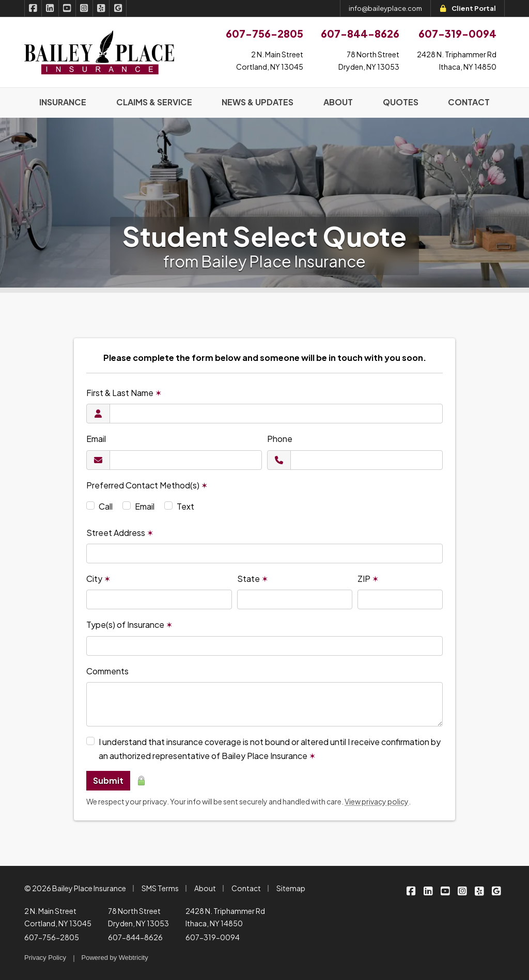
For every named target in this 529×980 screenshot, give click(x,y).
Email (96, 439)
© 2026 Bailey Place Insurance (75, 888)
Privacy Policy (45, 958)
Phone (280, 439)
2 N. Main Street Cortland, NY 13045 (58, 917)
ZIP (368, 579)
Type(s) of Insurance (129, 625)
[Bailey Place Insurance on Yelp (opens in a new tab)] (102, 8)
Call (106, 506)
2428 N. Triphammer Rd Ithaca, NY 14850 (225, 917)
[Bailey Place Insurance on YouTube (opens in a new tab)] (67, 8)
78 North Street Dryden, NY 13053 (138, 917)
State (253, 579)
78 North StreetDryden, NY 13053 (369, 60)
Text (185, 506)
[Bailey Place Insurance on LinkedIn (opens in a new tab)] (50, 8)
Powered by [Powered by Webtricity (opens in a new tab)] (115, 958)
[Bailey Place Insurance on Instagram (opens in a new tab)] (84, 8)
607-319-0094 (213, 937)
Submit (108, 780)
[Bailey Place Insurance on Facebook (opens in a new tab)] (33, 8)
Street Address (120, 533)
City (98, 579)
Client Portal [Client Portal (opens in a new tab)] (468, 8)
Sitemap (291, 888)
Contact (246, 888)
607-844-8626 (135, 937)
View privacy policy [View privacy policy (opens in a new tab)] (377, 801)
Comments (107, 671)
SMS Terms (160, 888)
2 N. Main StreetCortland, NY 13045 (270, 60)
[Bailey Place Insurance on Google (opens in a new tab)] (118, 8)
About (205, 888)
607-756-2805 (52, 937)
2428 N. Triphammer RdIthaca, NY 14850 (457, 60)
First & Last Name (124, 393)
